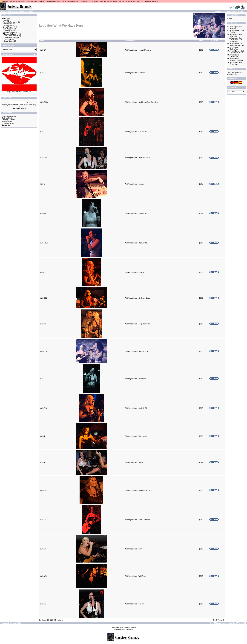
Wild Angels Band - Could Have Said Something (142, 102)
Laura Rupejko (8, 31)
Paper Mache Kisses (10, 22)
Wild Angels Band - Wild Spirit (135, 576)
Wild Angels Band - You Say (135, 604)
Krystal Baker (8, 41)
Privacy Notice (7, 122)
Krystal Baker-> (8, 27)
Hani (4, 20)
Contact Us (6, 125)
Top (3, 11)
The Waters (7, 25)
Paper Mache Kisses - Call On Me (19, 92)
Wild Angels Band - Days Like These (138, 158)
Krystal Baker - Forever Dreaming (236, 60)
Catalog (8, 11)
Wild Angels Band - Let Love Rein (136, 351)
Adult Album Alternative (12, 36)
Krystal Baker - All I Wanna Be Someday (237, 44)
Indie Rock (7, 39)
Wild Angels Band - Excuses (135, 184)
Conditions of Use (8, 123)
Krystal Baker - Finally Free (235, 56)
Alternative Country (10, 38)
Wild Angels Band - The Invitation (136, 436)
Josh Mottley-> (8, 29)
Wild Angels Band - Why (133, 549)
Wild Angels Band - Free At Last (136, 213)
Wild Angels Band (26, 11)
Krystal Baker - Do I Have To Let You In (237, 52)
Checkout (242, 11)
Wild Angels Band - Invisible (134, 272)
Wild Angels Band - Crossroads (136, 132)
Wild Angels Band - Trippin (134, 463)
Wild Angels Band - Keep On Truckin (138, 324)
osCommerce (128, 630)
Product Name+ (131, 41)
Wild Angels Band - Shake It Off (136, 408)
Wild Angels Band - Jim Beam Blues (137, 298)
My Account (219, 11)
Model (42, 41)
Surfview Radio (7, 118)
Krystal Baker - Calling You (235, 48)
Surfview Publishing (9, 116)
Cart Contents (231, 11)
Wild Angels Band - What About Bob (137, 520)
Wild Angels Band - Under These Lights (138, 490)
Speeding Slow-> (9, 32)
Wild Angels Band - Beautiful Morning (138, 50)
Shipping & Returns (9, 120)
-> (5, 19)
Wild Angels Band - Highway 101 (136, 243)
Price (201, 41)
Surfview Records (130, 628)
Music (15, 11)
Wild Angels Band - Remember (136, 379)
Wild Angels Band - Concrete (135, 73)
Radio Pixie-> (8, 24)
